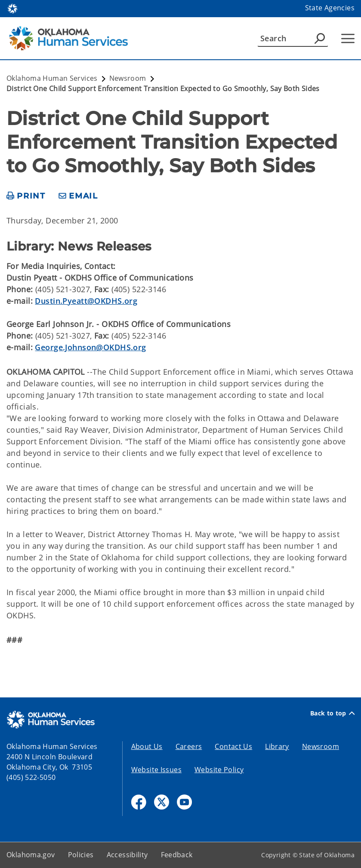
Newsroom (321, 746)
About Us (147, 746)
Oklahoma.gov (31, 855)
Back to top (332, 713)
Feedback (177, 855)
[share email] (78, 196)
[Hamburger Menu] (348, 38)
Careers (189, 746)
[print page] (26, 196)
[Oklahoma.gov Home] (12, 8)
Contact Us (233, 746)
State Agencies (330, 8)
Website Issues (156, 770)
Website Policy (219, 770)
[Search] (293, 38)
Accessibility (127, 855)
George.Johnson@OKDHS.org (90, 347)
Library (277, 746)
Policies (81, 855)
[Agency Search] (320, 38)
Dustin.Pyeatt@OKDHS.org (86, 301)
